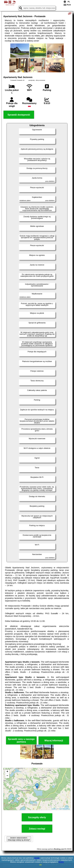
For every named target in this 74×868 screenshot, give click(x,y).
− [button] (7, 776)
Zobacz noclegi (37, 829)
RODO (61, 862)
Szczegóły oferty (37, 817)
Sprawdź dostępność (19, 115)
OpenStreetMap (64, 809)
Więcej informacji (54, 741)
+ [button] (7, 772)
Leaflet (54, 809)
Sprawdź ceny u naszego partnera (21, 740)
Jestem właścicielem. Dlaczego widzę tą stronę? (19, 839)
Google (37, 858)
